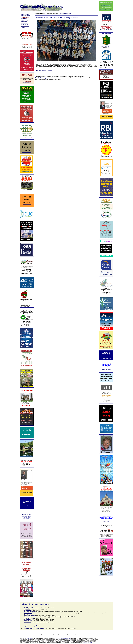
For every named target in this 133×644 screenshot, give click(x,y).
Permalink (44, 70)
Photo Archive (25, 25)
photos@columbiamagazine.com (43, 78)
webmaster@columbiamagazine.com (63, 638)
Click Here (106, 521)
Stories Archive (25, 26)
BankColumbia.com (106, 47)
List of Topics (25, 23)
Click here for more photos (65, 14)
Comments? (50, 70)
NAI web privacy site (88, 642)
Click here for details (27, 83)
